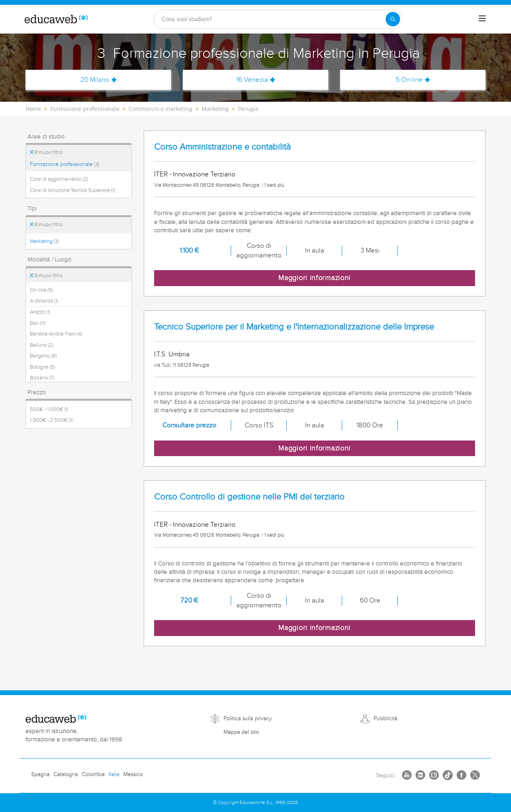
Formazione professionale (65, 164)
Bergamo (43, 356)
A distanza (44, 301)
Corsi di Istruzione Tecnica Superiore (72, 190)
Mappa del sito (241, 732)
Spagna (40, 774)
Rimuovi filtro (46, 152)
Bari (38, 323)
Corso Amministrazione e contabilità (222, 147)
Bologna (43, 367)
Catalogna (66, 774)
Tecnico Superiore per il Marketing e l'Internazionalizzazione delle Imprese (294, 327)
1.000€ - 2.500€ (51, 420)
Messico (133, 774)
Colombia (93, 774)
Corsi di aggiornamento (59, 179)
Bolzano (42, 378)
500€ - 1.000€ (49, 409)
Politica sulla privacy (248, 719)
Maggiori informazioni (314, 278)
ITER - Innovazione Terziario (195, 174)
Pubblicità (385, 719)
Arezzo (40, 312)
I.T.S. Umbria (172, 354)
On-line (42, 290)
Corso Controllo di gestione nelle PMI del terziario (249, 497)
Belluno (42, 345)
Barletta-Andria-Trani (56, 334)
